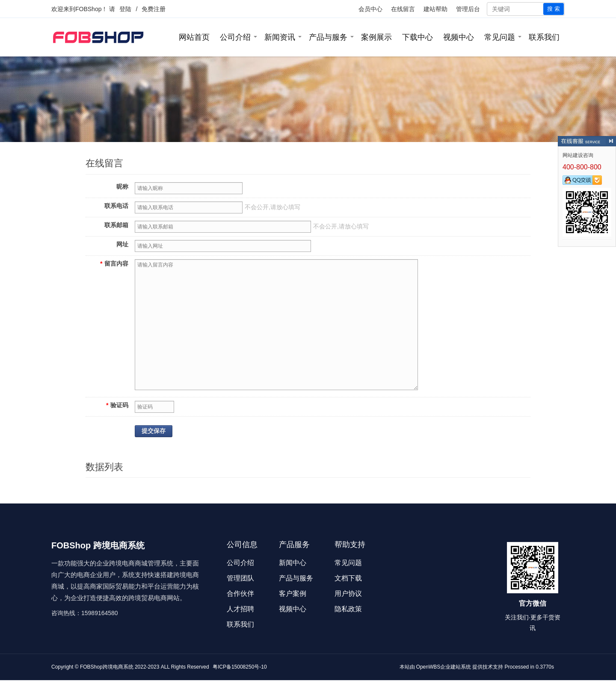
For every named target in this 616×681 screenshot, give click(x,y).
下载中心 (418, 37)
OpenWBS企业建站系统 (444, 667)
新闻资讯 (280, 37)
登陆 (125, 9)
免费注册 (154, 9)
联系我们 (544, 37)
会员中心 (370, 9)
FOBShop (88, 9)
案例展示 (376, 37)
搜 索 (554, 9)
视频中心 (459, 37)
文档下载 (348, 578)
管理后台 (468, 9)
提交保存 (154, 431)
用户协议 (348, 594)
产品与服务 (328, 37)
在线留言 (403, 9)
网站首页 (194, 37)
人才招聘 (240, 609)
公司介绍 (235, 37)
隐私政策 (348, 609)
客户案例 (293, 594)
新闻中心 (293, 563)
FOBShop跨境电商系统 (107, 667)
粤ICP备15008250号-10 (240, 667)
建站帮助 (435, 9)
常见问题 (500, 37)
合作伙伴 (240, 594)
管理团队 (240, 578)
